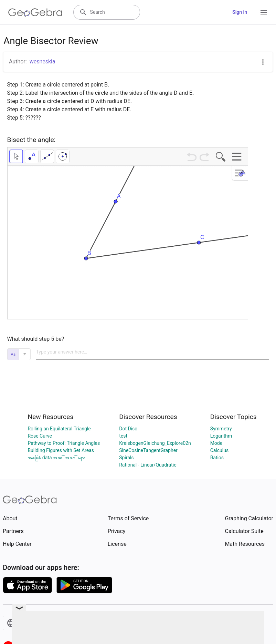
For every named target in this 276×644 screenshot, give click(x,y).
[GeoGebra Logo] (35, 12)
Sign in (240, 12)
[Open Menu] (264, 12)
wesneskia (43, 62)
